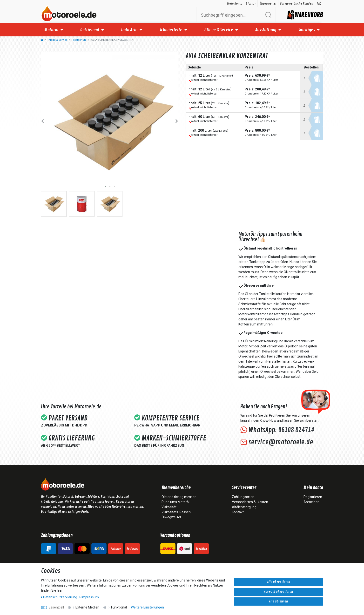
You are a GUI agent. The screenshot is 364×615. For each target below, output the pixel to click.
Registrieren (313, 497)
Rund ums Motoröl (175, 502)
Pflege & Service (219, 30)
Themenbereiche (176, 488)
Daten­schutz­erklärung (59, 597)
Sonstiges (307, 30)
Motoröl (51, 30)
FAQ (319, 3)
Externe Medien (87, 607)
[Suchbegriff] (230, 15)
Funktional (119, 607)
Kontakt (238, 512)
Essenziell (56, 607)
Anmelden (311, 502)
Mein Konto (235, 3)
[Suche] (268, 15)
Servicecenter (244, 488)
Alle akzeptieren (279, 582)
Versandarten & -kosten (250, 502)
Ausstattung (266, 30)
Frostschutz (79, 40)
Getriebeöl (90, 30)
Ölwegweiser (268, 3)
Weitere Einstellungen (147, 607)
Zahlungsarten (243, 497)
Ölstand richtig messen (179, 497)
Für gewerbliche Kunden (297, 3)
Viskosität (169, 507)
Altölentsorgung (244, 507)
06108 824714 (296, 430)
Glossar (251, 3)
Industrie (129, 30)
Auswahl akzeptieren (278, 592)
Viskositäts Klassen (176, 512)
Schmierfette (171, 30)
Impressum (89, 597)
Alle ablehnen (278, 601)
